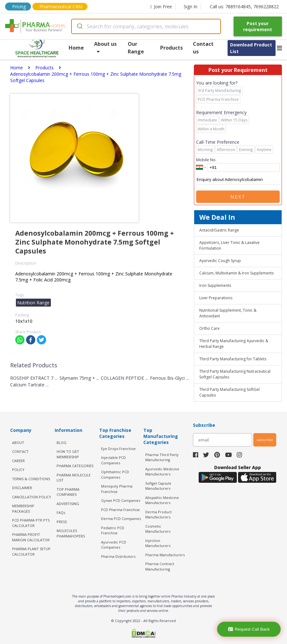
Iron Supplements (215, 285)
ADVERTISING (68, 504)
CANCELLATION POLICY (32, 497)
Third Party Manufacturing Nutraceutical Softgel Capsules (235, 374)
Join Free (161, 7)
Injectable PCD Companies (113, 460)
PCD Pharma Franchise (120, 510)
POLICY (18, 470)
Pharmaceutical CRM (61, 7)
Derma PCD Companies (121, 519)
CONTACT (20, 451)
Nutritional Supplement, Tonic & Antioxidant (228, 313)
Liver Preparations (216, 298)
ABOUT (18, 443)
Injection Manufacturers (158, 543)
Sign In (191, 7)
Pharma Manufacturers (165, 555)
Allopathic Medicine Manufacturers (162, 500)
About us (105, 47)
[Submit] (79, 26)
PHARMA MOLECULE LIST (74, 478)
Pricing (19, 7)
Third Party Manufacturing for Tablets (233, 359)
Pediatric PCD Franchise (113, 530)
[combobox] (146, 26)
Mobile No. (206, 160)
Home (76, 48)
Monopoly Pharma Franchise (117, 489)
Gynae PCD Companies (121, 500)
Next (238, 197)
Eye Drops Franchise (118, 449)
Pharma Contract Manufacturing (160, 566)
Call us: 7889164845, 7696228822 (244, 7)
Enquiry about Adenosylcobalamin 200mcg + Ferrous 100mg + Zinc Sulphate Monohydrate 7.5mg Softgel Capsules (238, 180)
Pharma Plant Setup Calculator (31, 551)
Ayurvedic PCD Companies (114, 545)
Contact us (203, 48)
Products (171, 48)
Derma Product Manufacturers (158, 515)
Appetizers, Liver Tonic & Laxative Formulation (229, 245)
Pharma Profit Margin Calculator (31, 537)
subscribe (265, 440)
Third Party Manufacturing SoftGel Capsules (229, 392)
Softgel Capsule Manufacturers (158, 486)
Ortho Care (209, 328)
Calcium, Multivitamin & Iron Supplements (236, 273)
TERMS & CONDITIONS (31, 479)
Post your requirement (258, 26)
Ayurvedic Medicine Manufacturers (162, 472)
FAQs (61, 512)
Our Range (136, 48)
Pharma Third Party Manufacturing (162, 457)
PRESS (62, 522)
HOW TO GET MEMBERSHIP (68, 454)
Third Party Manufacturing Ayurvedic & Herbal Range (234, 344)
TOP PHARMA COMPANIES (68, 492)
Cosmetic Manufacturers (158, 529)
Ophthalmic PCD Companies (115, 474)
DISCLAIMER (22, 488)
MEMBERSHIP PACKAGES (23, 509)
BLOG (61, 443)
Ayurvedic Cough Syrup (220, 261)
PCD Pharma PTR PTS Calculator (31, 523)
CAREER (18, 461)
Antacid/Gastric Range (219, 230)
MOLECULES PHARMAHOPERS (71, 533)
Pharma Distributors (118, 556)
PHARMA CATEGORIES (75, 466)
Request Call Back (249, 629)
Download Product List (251, 48)
